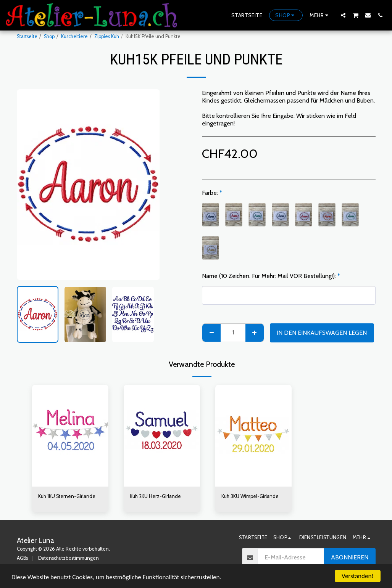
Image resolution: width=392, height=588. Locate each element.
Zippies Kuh (107, 36)
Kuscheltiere (74, 36)
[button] (343, 15)
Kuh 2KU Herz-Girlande (155, 496)
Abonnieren (350, 557)
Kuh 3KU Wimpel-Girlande (250, 496)
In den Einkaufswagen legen (322, 333)
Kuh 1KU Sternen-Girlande (67, 496)
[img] (70, 436)
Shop (49, 36)
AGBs (22, 558)
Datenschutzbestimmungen (69, 558)
